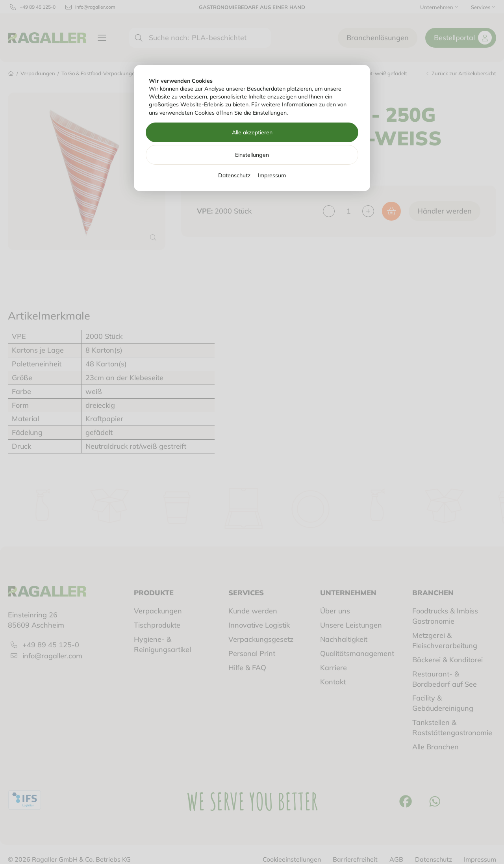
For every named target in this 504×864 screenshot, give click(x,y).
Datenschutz (234, 175)
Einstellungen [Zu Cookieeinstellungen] (252, 155)
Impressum (272, 175)
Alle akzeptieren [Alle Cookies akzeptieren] (252, 132)
